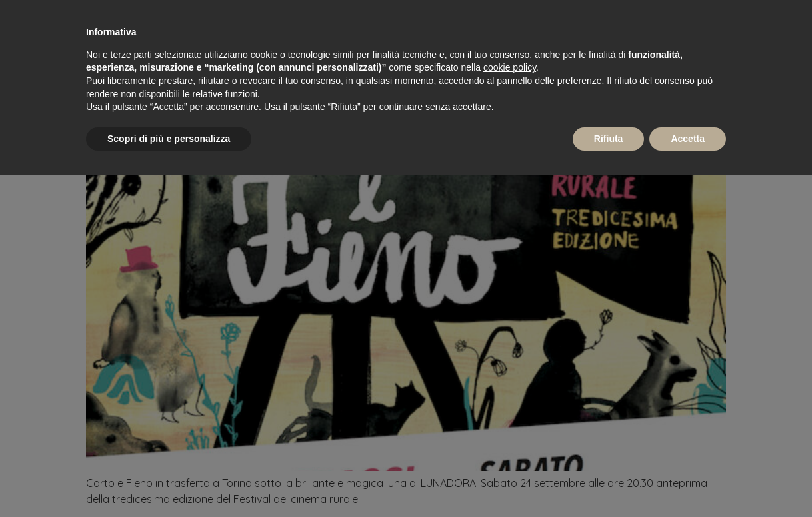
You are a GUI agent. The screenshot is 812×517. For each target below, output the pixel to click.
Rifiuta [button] (609, 139)
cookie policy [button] (510, 67)
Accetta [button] (688, 139)
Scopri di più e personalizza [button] (169, 139)
